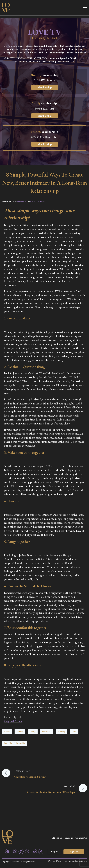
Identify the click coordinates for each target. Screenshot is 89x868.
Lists (74, 732)
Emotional (47, 732)
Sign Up (74, 852)
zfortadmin (22, 202)
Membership (45, 87)
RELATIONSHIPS (38, 202)
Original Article (13, 721)
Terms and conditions (76, 861)
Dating (33, 732)
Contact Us (81, 838)
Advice (7, 732)
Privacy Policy (55, 861)
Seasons (69, 838)
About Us (57, 838)
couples (20, 732)
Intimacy (61, 732)
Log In (54, 852)
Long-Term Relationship (14, 743)
